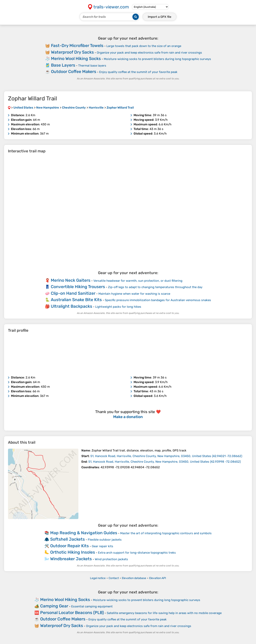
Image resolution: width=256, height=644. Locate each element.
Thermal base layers (92, 66)
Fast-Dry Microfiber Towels (77, 45)
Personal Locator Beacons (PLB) (72, 613)
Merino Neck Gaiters (71, 280)
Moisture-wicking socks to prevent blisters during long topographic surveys (157, 59)
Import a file (159, 17)
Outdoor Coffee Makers (74, 71)
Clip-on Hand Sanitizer (73, 293)
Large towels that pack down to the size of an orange (144, 46)
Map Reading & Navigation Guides (84, 533)
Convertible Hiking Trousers (78, 287)
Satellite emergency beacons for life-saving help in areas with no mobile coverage (164, 613)
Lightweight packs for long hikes (118, 307)
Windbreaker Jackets (71, 559)
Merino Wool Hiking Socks (76, 58)
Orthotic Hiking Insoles (73, 552)
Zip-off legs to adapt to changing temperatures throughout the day (155, 287)
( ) (166, 456)
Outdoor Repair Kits (69, 546)
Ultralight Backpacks (71, 306)
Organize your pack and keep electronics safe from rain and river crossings (149, 53)
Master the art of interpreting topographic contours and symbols (166, 533)
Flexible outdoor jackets (105, 540)
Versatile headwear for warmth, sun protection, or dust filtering (138, 281)
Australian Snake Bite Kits (76, 300)
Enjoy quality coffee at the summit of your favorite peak (138, 72)
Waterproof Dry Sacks (72, 52)
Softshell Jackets (67, 539)
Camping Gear (54, 606)
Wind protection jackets (111, 559)
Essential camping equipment (92, 606)
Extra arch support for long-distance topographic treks (137, 553)
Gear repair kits (102, 546)
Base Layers (63, 65)
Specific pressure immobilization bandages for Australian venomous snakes (158, 300)
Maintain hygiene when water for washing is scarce (134, 294)
